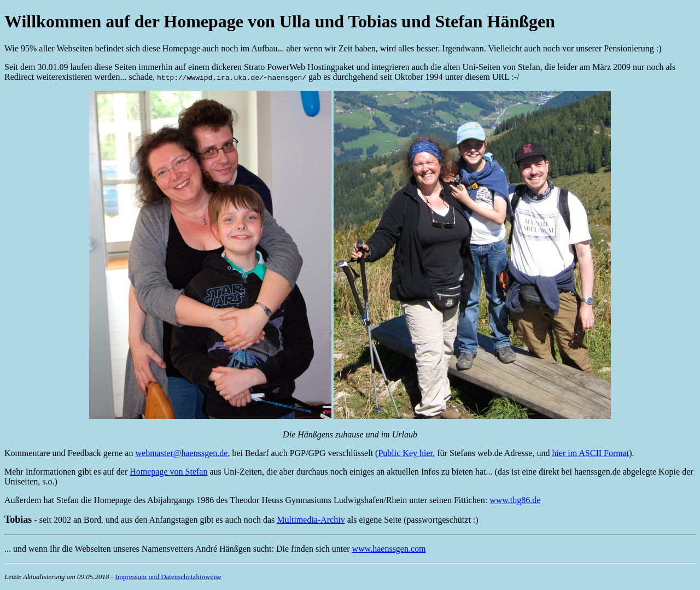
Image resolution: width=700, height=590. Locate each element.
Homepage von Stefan (168, 472)
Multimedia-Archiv (311, 520)
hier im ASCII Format (590, 453)
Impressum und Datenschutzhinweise (168, 577)
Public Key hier (405, 453)
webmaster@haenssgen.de (181, 453)
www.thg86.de (515, 500)
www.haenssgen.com (389, 549)
